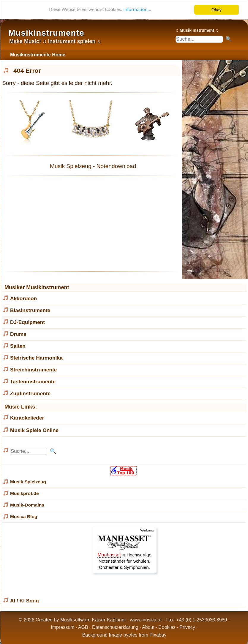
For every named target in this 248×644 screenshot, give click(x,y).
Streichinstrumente (33, 370)
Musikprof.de (25, 493)
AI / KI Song (25, 601)
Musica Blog (24, 516)
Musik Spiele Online (34, 430)
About (148, 627)
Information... (137, 10)
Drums (18, 334)
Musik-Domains (27, 505)
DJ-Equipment (27, 322)
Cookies (167, 627)
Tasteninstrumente (33, 382)
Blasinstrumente (30, 310)
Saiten (18, 346)
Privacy (187, 627)
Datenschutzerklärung (115, 627)
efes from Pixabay (147, 635)
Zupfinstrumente (30, 393)
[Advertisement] (91, 224)
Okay (217, 10)
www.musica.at (146, 620)
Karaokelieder (27, 418)
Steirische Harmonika (36, 358)
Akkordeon (23, 298)
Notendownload (116, 166)
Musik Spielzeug (71, 166)
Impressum (63, 627)
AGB (83, 627)
